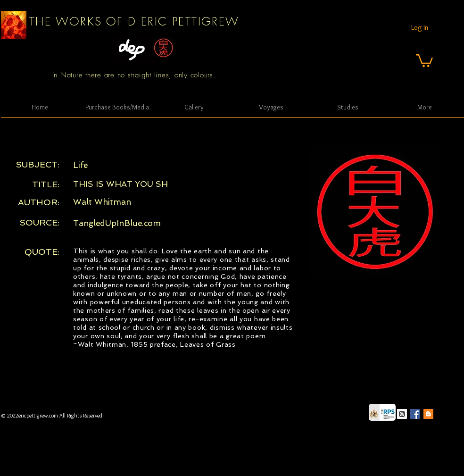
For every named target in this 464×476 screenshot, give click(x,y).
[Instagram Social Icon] (402, 414)
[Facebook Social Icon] (415, 414)
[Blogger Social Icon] (428, 414)
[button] (424, 60)
